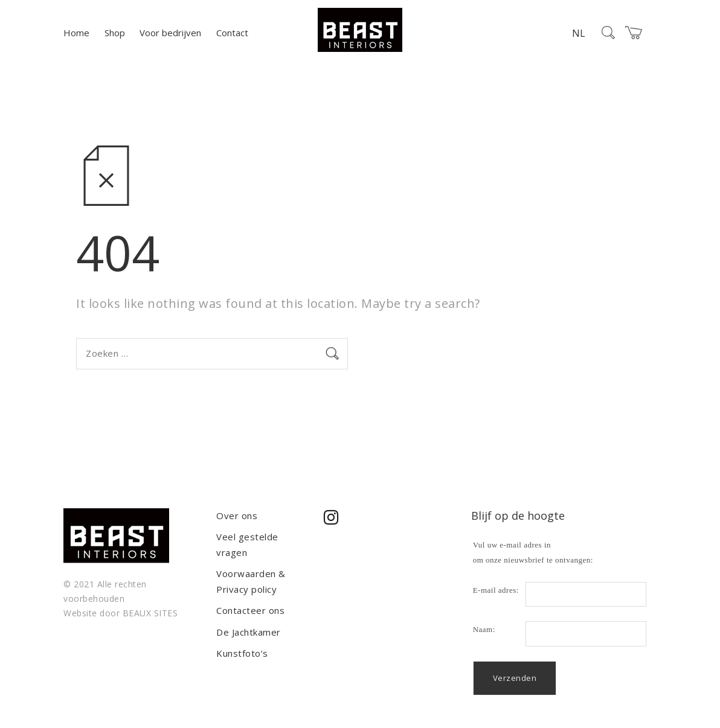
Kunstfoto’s (242, 653)
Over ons (237, 516)
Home (76, 33)
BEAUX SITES (150, 613)
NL (579, 33)
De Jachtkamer (249, 632)
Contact (232, 33)
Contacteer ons (250, 610)
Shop (115, 33)
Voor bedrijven (170, 33)
